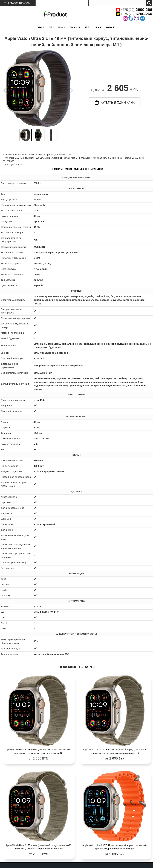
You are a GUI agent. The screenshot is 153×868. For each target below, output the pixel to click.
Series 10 (75, 27)
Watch (41, 27)
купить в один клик (115, 102)
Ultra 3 (97, 27)
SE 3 (87, 27)
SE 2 (51, 27)
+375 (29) (134, 10)
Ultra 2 (62, 27)
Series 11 (110, 27)
